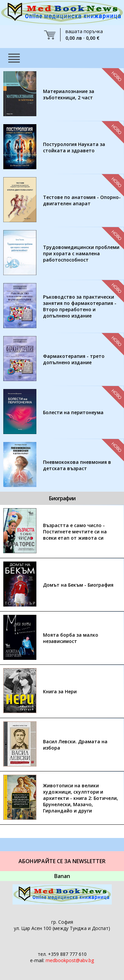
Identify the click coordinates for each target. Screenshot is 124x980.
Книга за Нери (60, 691)
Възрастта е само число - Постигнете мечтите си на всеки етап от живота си (75, 532)
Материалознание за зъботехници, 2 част (69, 94)
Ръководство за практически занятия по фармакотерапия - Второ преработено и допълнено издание (80, 306)
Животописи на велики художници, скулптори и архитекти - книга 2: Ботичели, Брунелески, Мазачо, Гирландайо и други (81, 798)
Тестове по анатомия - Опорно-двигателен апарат (82, 200)
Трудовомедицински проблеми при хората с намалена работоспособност (81, 253)
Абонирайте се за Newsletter (62, 861)
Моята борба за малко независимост (71, 638)
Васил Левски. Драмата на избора (75, 745)
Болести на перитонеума (73, 412)
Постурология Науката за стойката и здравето (74, 147)
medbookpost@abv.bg (70, 960)
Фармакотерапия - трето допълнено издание (74, 359)
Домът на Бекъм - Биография (78, 585)
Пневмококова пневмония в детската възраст (77, 465)
